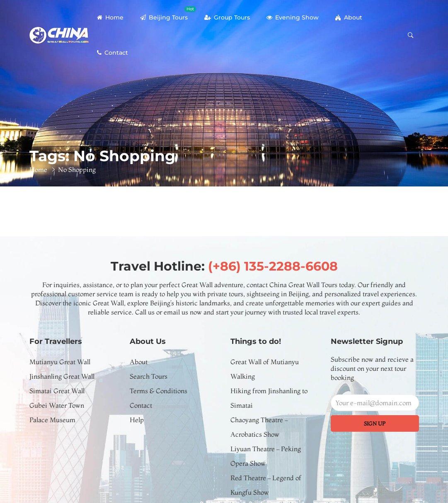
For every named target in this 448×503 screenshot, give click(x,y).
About (349, 17)
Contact (113, 53)
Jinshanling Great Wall (62, 376)
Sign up (375, 423)
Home (110, 17)
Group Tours (227, 17)
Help (137, 420)
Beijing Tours (168, 14)
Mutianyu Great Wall (60, 362)
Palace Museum (52, 420)
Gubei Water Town (57, 405)
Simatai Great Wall (57, 391)
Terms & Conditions (159, 391)
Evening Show (293, 17)
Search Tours (149, 376)
